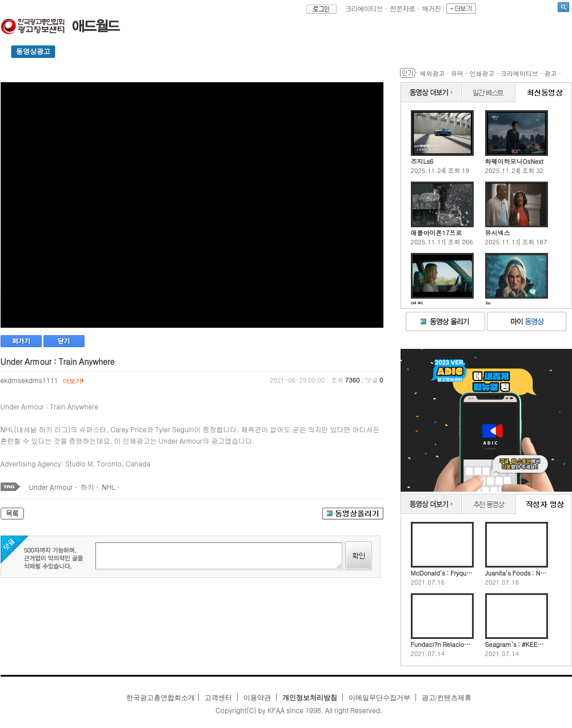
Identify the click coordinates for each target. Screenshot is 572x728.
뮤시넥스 (498, 233)
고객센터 (218, 698)
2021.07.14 (428, 654)
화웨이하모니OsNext (514, 161)
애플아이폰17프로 (437, 233)
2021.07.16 (428, 582)
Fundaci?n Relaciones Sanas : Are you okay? (442, 644)
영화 (417, 304)
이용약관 (257, 698)
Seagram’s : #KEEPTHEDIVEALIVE (517, 644)
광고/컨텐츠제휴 (447, 698)
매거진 (432, 8)
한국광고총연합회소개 (161, 698)
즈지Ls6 (422, 161)
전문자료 (402, 8)
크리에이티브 (364, 8)
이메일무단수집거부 (379, 698)
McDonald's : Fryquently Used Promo (442, 573)
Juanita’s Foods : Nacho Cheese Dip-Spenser (517, 573)
